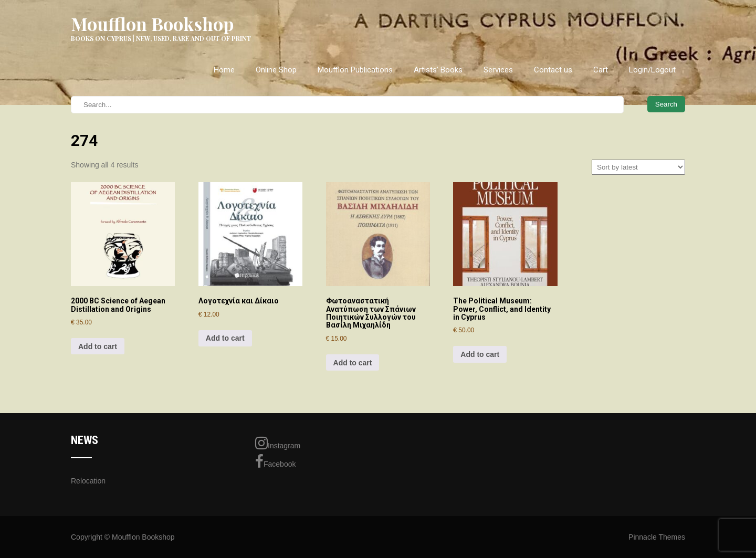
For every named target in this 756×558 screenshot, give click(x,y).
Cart (601, 70)
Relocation (88, 481)
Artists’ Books (438, 70)
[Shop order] (638, 167)
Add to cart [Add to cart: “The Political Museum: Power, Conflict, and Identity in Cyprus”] (480, 354)
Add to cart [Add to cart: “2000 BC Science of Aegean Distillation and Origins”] (98, 346)
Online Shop (276, 70)
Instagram (278, 443)
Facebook (275, 461)
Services (498, 70)
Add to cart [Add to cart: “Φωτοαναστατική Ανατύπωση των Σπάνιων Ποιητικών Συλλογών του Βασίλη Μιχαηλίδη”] (353, 363)
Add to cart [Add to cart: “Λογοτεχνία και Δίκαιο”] (225, 338)
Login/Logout (652, 70)
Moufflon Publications (355, 70)
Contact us (553, 70)
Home (224, 70)
